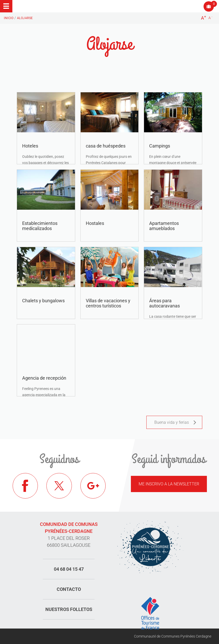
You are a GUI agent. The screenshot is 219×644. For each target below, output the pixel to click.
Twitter (59, 486)
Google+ (93, 486)
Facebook (26, 486)
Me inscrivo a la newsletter (169, 484)
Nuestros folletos (69, 609)
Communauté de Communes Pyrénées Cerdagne (173, 636)
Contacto (69, 589)
